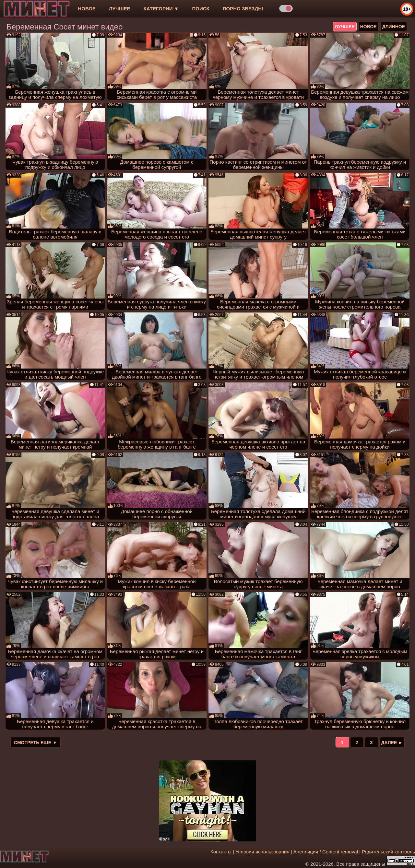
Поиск (201, 9)
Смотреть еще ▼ (36, 743)
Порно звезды (243, 9)
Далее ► (392, 743)
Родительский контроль (388, 852)
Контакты (221, 852)
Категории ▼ (161, 9)
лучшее (119, 9)
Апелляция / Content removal (326, 852)
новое (87, 9)
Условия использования (262, 852)
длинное (394, 27)
